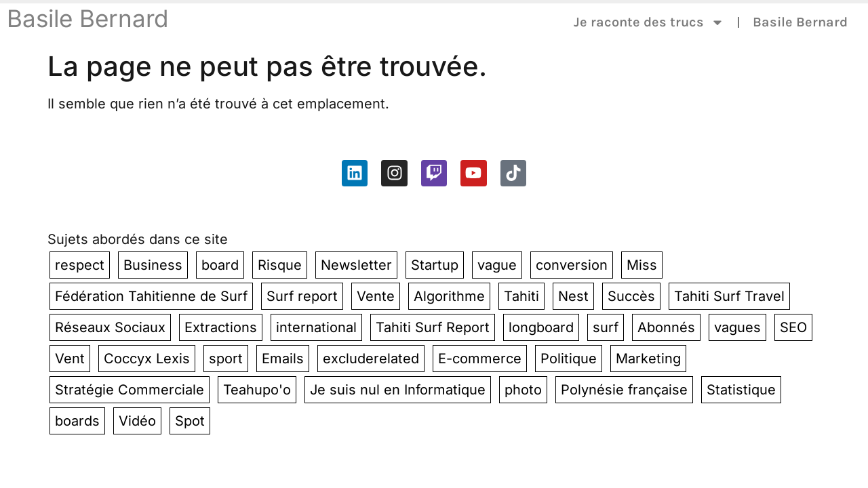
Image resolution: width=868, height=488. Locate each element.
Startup (435, 265)
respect (80, 265)
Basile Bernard (87, 18)
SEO (793, 327)
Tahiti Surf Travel (729, 296)
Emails (283, 359)
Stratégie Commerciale (130, 390)
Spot (190, 421)
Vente (376, 296)
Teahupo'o (257, 390)
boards (77, 421)
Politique (569, 359)
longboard (541, 327)
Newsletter (356, 265)
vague (497, 265)
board (220, 265)
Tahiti (521, 296)
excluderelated (371, 359)
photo (523, 390)
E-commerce (480, 359)
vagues (737, 327)
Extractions (221, 327)
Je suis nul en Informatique (398, 390)
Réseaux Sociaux (110, 327)
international (316, 327)
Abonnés (666, 327)
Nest (573, 296)
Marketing (648, 359)
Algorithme (449, 296)
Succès (631, 296)
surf (606, 327)
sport (226, 359)
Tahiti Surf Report (433, 327)
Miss (642, 265)
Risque (280, 265)
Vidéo (137, 421)
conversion (572, 265)
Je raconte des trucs (649, 22)
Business (153, 265)
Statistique (741, 390)
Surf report (302, 296)
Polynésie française (624, 390)
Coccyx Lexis (147, 359)
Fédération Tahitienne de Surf (151, 296)
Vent (70, 359)
